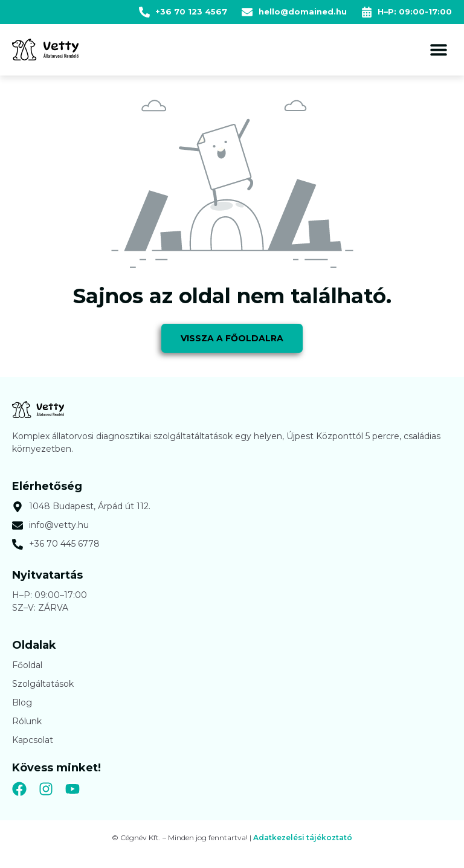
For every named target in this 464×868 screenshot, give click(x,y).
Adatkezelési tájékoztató (303, 837)
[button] (438, 50)
